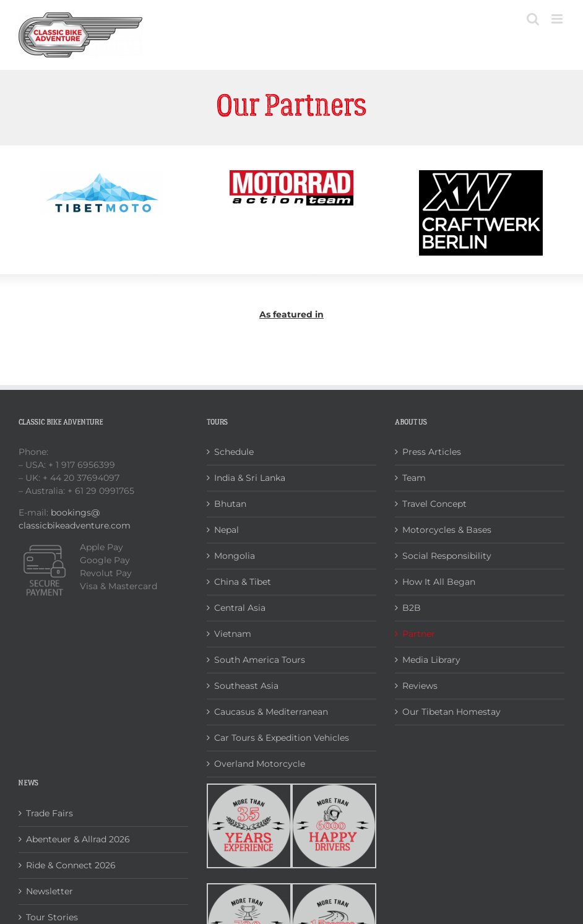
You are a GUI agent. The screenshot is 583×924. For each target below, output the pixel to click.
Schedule (234, 452)
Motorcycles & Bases (447, 530)
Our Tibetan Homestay (451, 712)
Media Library (431, 660)
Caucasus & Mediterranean (271, 712)
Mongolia (235, 556)
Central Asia (240, 608)
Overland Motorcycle (260, 764)
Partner (419, 634)
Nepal (227, 530)
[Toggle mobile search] (533, 19)
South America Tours (260, 660)
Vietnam (233, 634)
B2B (412, 608)
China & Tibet (243, 582)
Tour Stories (52, 917)
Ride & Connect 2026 (71, 865)
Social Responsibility (447, 556)
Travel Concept (434, 504)
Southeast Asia (246, 686)
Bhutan (230, 504)
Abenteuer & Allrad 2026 (78, 839)
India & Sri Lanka (250, 478)
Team (414, 478)
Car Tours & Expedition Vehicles (282, 738)
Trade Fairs (50, 813)
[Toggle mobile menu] (558, 19)
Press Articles (432, 452)
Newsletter (50, 891)
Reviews (420, 686)
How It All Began (439, 582)
